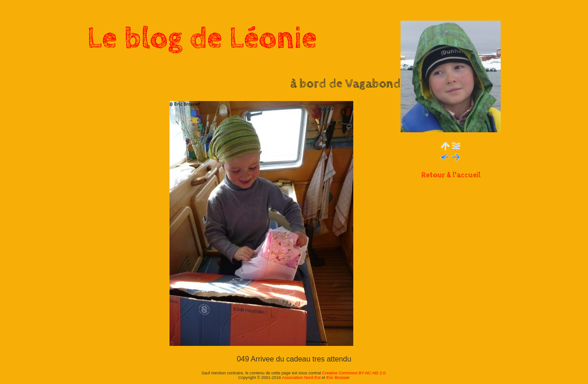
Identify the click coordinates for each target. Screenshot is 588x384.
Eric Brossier (338, 378)
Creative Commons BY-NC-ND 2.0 (354, 373)
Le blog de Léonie (202, 39)
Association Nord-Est (301, 378)
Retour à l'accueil (451, 175)
